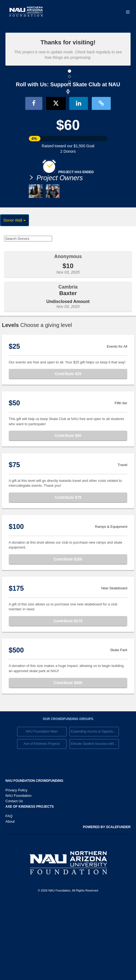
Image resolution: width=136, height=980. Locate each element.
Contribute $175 (68, 697)
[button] (10, 129)
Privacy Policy (16, 867)
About (10, 898)
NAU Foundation (18, 872)
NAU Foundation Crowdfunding (34, 857)
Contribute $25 (68, 451)
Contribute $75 (68, 574)
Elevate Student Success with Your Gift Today (95, 820)
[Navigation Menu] (128, 12)
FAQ (9, 892)
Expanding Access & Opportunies (95, 808)
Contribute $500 (68, 759)
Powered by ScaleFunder (107, 904)
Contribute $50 (68, 512)
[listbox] (68, 130)
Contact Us (14, 878)
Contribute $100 (68, 636)
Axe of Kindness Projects (42, 820)
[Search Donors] (28, 315)
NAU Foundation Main (42, 808)
